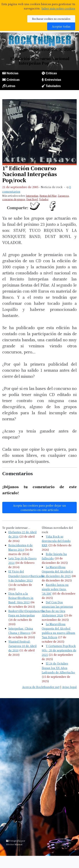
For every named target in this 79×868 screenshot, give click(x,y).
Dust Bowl (32, 199)
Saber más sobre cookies (58, 8)
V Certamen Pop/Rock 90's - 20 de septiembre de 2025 (59, 650)
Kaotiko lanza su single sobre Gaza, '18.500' (55, 589)
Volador (44, 199)
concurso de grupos (14, 199)
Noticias (12, 73)
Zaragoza (63, 196)
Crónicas (13, 80)
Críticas (51, 73)
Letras (11, 86)
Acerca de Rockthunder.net (41, 687)
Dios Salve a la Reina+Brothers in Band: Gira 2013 (21, 598)
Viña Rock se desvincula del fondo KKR (56, 541)
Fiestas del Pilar (48, 196)
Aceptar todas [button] (61, 26)
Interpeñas (32, 196)
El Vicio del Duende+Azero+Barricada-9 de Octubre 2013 (27, 576)
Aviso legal (69, 687)
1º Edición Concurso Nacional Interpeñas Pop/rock (30, 174)
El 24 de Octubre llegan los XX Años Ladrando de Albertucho (58, 668)
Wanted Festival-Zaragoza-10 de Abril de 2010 (23, 646)
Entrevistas (53, 80)
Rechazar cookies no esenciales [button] (51, 19)
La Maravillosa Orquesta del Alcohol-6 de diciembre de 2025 (57, 571)
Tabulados (53, 86)
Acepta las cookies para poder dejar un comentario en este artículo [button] (39, 508)
